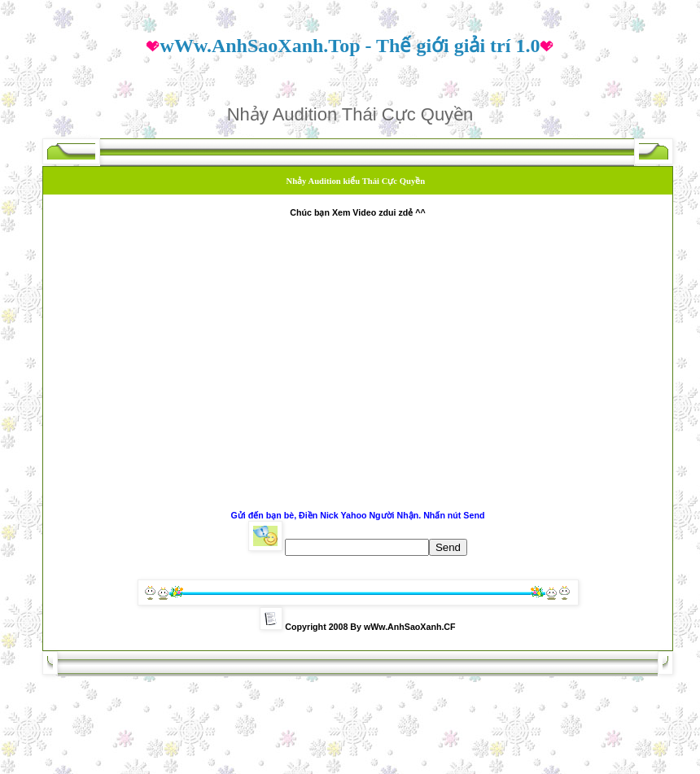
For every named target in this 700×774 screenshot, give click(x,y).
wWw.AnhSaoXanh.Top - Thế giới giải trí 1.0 (350, 46)
